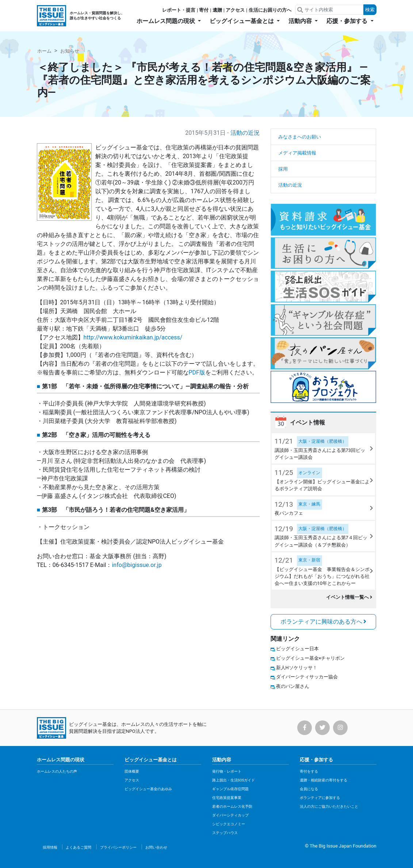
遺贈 (217, 10)
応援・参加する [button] (348, 21)
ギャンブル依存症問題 (230, 789)
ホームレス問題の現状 (61, 760)
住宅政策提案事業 (227, 798)
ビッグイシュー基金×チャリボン (311, 658)
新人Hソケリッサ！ (297, 668)
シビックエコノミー (229, 824)
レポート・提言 (179, 10)
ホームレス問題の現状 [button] (167, 21)
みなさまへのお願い (300, 137)
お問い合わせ (156, 847)
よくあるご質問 (79, 847)
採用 (283, 169)
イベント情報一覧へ (349, 597)
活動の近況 (245, 133)
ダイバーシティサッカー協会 (307, 677)
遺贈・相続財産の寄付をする (324, 780)
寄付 (204, 10)
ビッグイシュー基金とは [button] (242, 21)
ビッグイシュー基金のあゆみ (148, 789)
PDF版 (197, 372)
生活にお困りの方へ (270, 10)
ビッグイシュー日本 (297, 649)
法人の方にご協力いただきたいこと (329, 806)
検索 (370, 10)
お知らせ (70, 51)
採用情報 (50, 847)
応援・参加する (316, 760)
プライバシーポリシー (118, 847)
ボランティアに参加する (320, 798)
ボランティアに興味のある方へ (324, 622)
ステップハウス (225, 833)
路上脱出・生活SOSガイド (234, 780)
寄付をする (309, 771)
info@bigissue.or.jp (137, 565)
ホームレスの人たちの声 (57, 771)
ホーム (44, 51)
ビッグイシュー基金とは (151, 760)
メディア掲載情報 (297, 153)
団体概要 (132, 771)
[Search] (330, 10)
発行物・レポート (227, 771)
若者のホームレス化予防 (232, 806)
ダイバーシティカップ (230, 815)
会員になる (309, 789)
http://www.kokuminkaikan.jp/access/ (133, 337)
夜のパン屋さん (293, 686)
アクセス (235, 10)
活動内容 (222, 760)
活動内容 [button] (301, 21)
